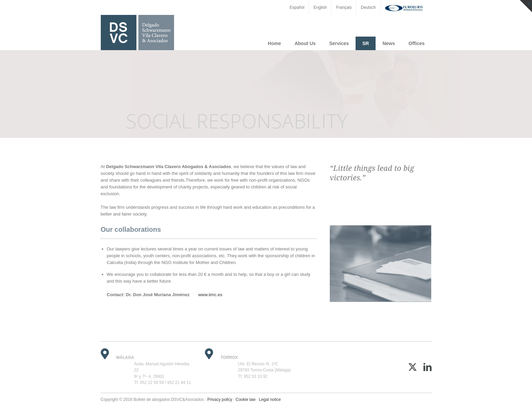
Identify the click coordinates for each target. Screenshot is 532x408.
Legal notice (270, 400)
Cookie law (245, 400)
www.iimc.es (210, 295)
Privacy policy (220, 400)
